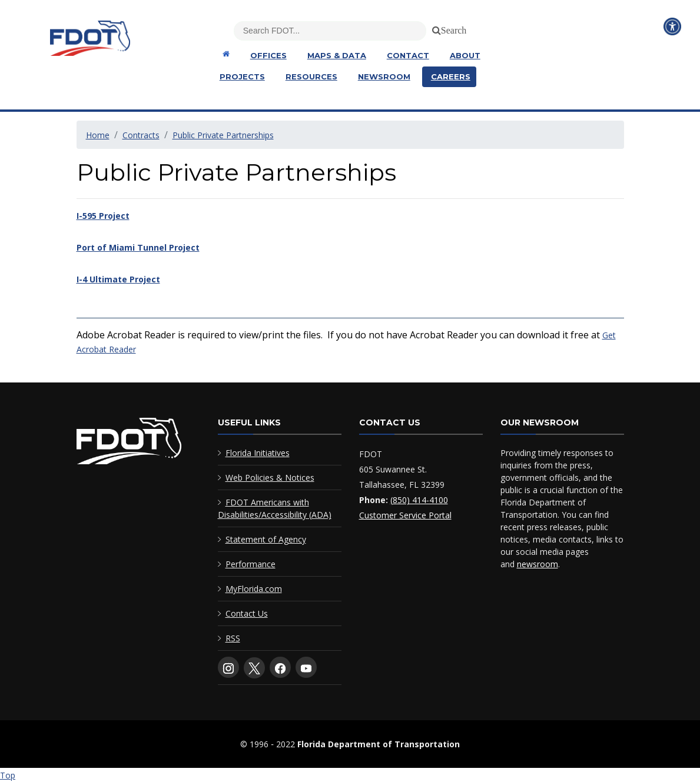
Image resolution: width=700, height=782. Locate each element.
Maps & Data (337, 55)
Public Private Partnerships (223, 135)
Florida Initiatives (258, 453)
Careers (451, 76)
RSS (233, 638)
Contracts (141, 135)
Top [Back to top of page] (8, 775)
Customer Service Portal (405, 515)
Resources (311, 76)
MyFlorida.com (254, 589)
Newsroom (384, 76)
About (465, 55)
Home (98, 135)
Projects (242, 76)
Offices (268, 55)
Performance (251, 564)
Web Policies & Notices (270, 477)
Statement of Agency (266, 539)
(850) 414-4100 (419, 500)
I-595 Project (103, 216)
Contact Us (247, 613)
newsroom (538, 564)
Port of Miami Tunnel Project (138, 247)
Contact (408, 55)
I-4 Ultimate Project (118, 279)
